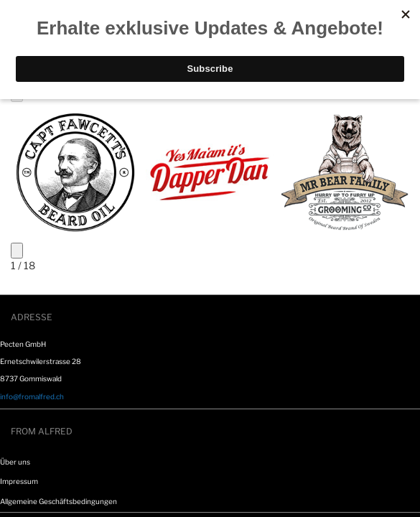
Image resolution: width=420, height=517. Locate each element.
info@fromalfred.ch (32, 396)
